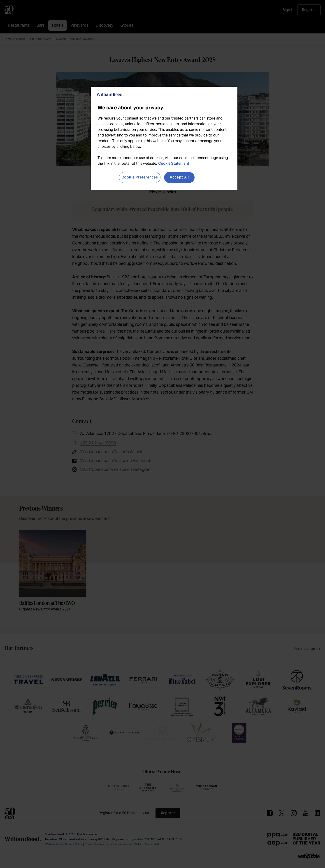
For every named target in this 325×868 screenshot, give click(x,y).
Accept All (179, 177)
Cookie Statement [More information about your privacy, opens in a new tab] (174, 163)
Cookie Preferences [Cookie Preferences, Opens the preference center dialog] (140, 177)
